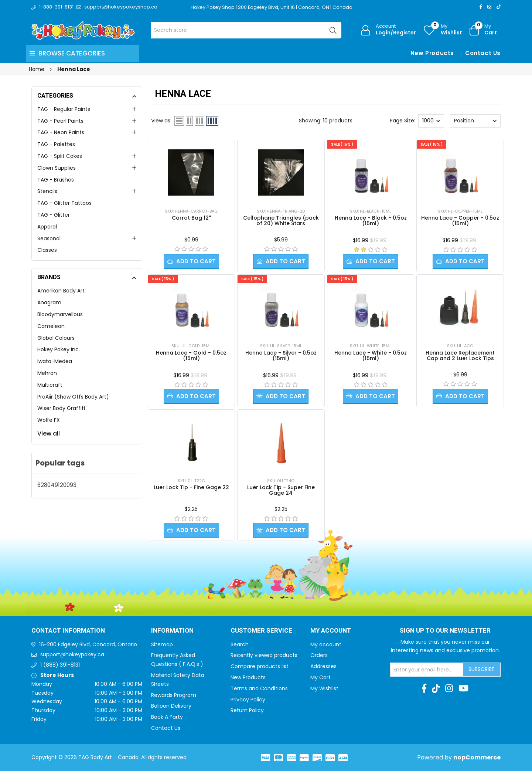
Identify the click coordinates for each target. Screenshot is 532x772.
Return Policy (247, 711)
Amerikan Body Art (61, 291)
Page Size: (403, 121)
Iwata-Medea (55, 361)
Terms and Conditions (259, 690)
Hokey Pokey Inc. (59, 349)
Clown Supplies (57, 168)
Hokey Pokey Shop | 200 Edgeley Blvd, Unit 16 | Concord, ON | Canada (272, 7)
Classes (47, 250)
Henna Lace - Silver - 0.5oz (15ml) (281, 356)
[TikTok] (499, 7)
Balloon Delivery (171, 707)
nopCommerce (477, 759)
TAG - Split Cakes (60, 156)
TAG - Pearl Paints (60, 121)
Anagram (49, 302)
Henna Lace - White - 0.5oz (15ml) (371, 356)
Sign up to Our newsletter (445, 632)
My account (326, 646)
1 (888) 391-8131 (60, 666)
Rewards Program (174, 696)
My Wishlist (324, 690)
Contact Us (483, 53)
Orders (319, 656)
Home (37, 69)
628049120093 (57, 485)
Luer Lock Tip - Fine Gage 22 (191, 488)
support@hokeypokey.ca (72, 656)
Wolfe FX (49, 420)
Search (240, 646)
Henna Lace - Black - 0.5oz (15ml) (371, 221)
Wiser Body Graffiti (61, 408)
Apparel (47, 227)
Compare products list (260, 667)
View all (49, 434)
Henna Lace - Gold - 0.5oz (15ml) (191, 356)
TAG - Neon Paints (61, 132)
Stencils (47, 191)
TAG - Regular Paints (64, 109)
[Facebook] (481, 7)
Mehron (47, 373)
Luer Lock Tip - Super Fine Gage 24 (281, 491)
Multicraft (50, 385)
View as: (161, 121)
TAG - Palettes (56, 144)
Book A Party (167, 718)
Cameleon (51, 326)
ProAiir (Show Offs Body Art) (73, 397)
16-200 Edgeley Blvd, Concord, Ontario (88, 646)
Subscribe (481, 670)
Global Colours (56, 338)
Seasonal (49, 238)
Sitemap (162, 646)
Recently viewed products (264, 656)
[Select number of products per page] (431, 121)
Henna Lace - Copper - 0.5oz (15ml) (460, 221)
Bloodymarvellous (60, 314)
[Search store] (246, 30)
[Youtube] (463, 690)
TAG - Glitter (54, 215)
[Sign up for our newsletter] (427, 671)
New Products (432, 53)
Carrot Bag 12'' (191, 218)
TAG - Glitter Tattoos (64, 203)
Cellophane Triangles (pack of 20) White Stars (281, 221)
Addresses (323, 667)
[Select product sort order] (475, 121)
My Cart (320, 678)
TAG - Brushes (56, 180)
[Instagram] (489, 7)
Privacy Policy (248, 701)
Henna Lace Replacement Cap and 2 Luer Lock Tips (460, 356)
